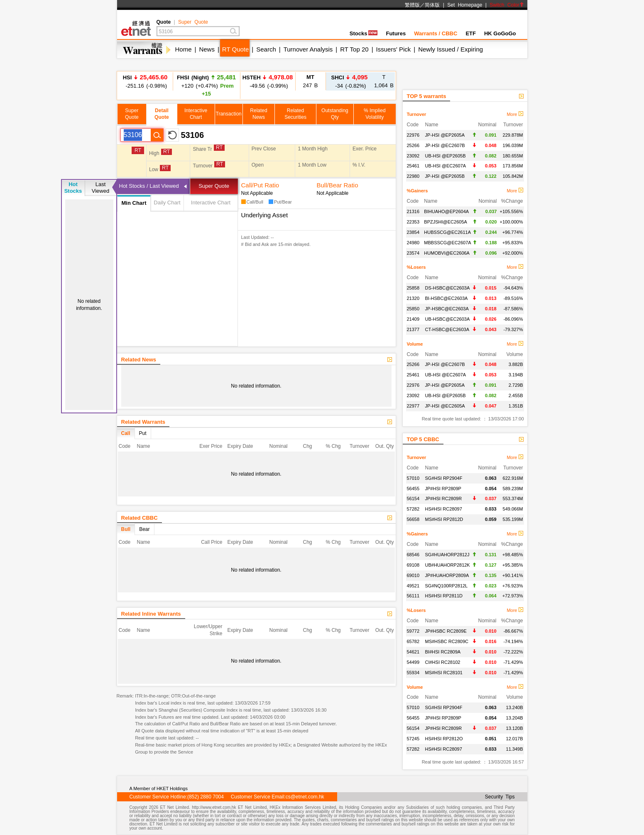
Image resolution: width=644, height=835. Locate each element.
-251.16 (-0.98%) (145, 81)
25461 (413, 166)
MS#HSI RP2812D (444, 519)
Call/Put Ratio (260, 185)
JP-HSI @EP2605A (445, 135)
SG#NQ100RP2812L (447, 586)
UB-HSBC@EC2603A (448, 319)
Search (266, 49)
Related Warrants (143, 422)
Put (143, 433)
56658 (413, 519)
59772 (413, 631)
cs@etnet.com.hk (305, 797)
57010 (413, 478)
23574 (413, 253)
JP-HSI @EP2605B (445, 176)
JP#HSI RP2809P (443, 489)
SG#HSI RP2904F (444, 478)
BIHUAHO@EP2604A (446, 211)
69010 (413, 575)
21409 (413, 319)
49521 (413, 586)
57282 (413, 509)
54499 (413, 662)
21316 (413, 211)
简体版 (432, 5)
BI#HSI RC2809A (443, 652)
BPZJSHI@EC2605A (446, 222)
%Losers (416, 267)
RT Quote (235, 49)
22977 (413, 406)
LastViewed (100, 188)
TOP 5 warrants (427, 96)
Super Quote (193, 22)
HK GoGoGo (500, 33)
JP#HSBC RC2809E (446, 631)
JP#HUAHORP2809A (447, 575)
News (207, 49)
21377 (413, 329)
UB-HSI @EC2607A (446, 166)
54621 (413, 652)
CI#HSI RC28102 (443, 662)
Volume (415, 344)
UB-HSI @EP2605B (446, 156)
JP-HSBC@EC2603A (447, 309)
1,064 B (384, 81)
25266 (413, 145)
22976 (413, 135)
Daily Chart (167, 203)
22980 (413, 176)
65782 (413, 641)
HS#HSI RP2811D (444, 596)
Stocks (364, 33)
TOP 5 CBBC (423, 439)
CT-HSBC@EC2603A (447, 329)
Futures (396, 33)
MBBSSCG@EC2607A (447, 243)
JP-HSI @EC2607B (445, 145)
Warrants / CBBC (436, 33)
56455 (413, 489)
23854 (413, 232)
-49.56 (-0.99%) (268, 81)
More (515, 114)
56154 (413, 499)
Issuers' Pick (394, 49)
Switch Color (507, 5)
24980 (413, 243)
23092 (413, 156)
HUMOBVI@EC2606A (447, 253)
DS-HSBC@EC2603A (448, 288)
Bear (144, 529)
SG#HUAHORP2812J (447, 555)
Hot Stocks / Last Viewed (149, 186)
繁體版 (412, 5)
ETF (471, 33)
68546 (413, 555)
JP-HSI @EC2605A (445, 406)
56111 (413, 596)
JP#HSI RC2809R (444, 499)
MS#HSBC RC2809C (447, 641)
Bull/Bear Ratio (338, 185)
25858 (413, 288)
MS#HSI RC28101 (444, 673)
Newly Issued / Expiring (451, 49)
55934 (413, 673)
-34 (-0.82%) (350, 81)
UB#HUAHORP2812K (448, 565)
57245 (413, 739)
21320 (413, 298)
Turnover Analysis (308, 49)
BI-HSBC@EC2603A (447, 298)
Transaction (229, 114)
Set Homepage (465, 5)
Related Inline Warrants (151, 614)
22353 (413, 222)
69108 (413, 565)
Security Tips (500, 797)
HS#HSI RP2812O (444, 739)
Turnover (417, 114)
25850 (413, 309)
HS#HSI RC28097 (444, 509)
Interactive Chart (211, 203)
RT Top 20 (354, 49)
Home (184, 49)
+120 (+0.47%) (206, 85)
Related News (139, 360)
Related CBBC (140, 518)
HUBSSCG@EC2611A (447, 232)
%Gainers (417, 191)
